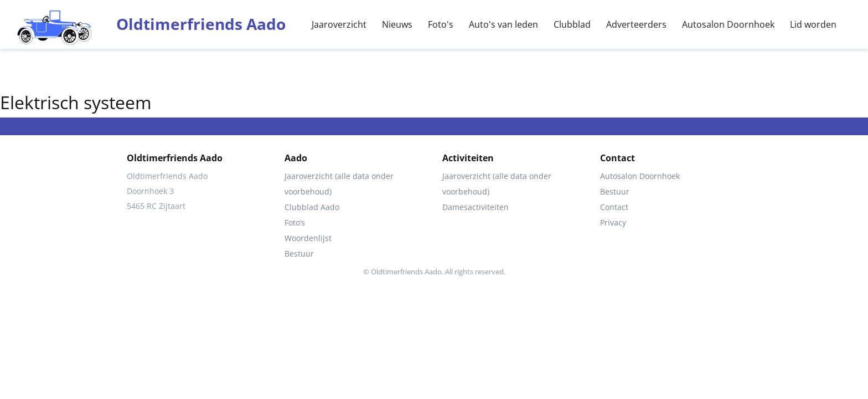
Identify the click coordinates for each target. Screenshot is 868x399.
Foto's (441, 24)
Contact (614, 207)
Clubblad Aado (312, 207)
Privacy (613, 222)
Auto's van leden (503, 24)
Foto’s (295, 222)
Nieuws (397, 24)
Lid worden (813, 24)
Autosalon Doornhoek (728, 24)
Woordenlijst (308, 238)
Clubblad (572, 24)
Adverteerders (636, 24)
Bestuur (299, 254)
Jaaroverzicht (339, 24)
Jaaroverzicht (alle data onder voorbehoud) (339, 184)
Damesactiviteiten (476, 207)
